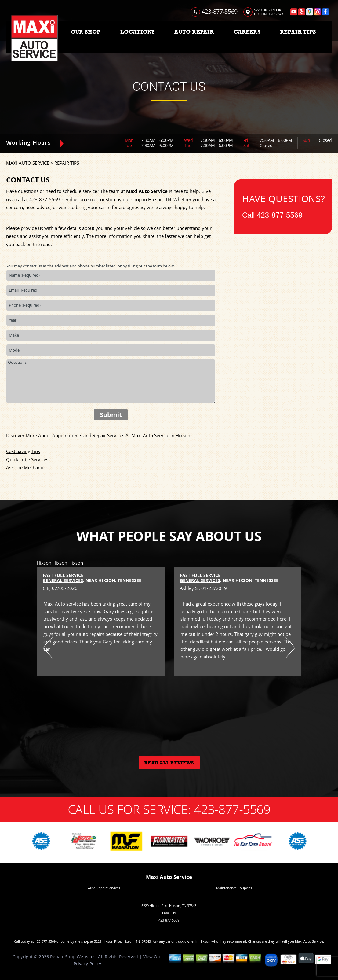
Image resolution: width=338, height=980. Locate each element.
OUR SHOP (86, 32)
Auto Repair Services (104, 888)
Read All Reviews (169, 763)
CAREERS (247, 32)
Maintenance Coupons (234, 888)
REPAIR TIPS (298, 32)
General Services (63, 580)
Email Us (169, 913)
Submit (111, 415)
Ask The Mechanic (25, 467)
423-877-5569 (220, 11)
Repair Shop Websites (73, 957)
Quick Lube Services (27, 459)
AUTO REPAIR (194, 32)
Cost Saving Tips (23, 451)
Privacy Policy (87, 964)
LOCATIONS (138, 32)
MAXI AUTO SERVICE (28, 163)
